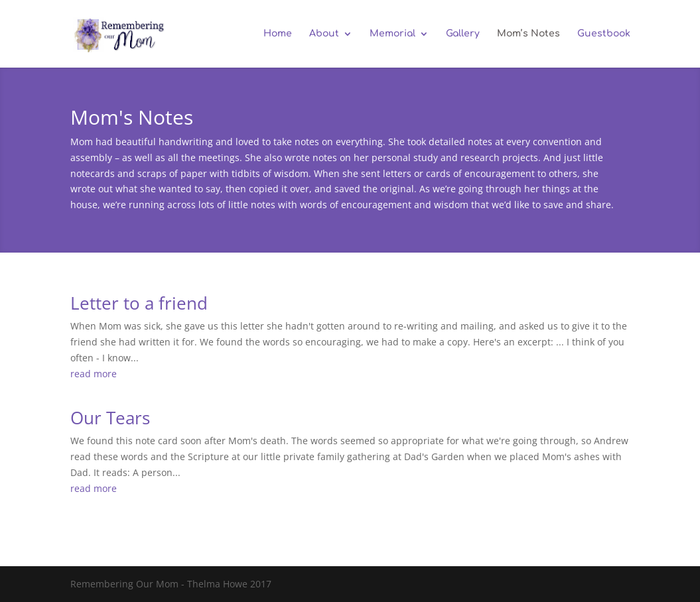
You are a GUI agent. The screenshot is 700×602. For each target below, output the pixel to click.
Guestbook (604, 34)
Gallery (463, 34)
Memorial (392, 34)
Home (278, 34)
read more (94, 374)
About (324, 34)
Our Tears (110, 418)
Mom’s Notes (528, 34)
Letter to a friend (139, 303)
